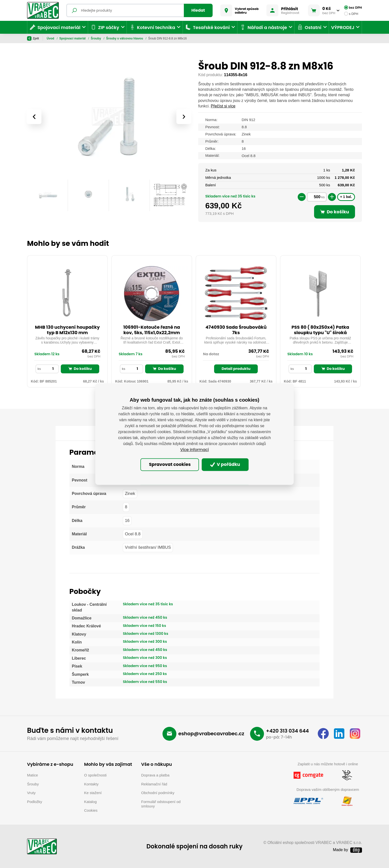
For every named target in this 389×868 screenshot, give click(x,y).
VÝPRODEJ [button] (343, 27)
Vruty (31, 793)
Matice (32, 775)
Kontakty (91, 784)
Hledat (198, 10)
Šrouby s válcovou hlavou (125, 38)
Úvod (51, 38)
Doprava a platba (155, 775)
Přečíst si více (223, 106)
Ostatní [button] (309, 27)
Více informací (194, 450)
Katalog (90, 802)
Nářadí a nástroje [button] (263, 27)
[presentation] (34, 117)
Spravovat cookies (170, 465)
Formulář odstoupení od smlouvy (161, 804)
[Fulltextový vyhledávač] (139, 10)
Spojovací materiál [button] (55, 27)
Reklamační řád (154, 784)
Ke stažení (93, 793)
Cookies (91, 810)
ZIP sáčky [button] (105, 27)
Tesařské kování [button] (207, 27)
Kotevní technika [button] (152, 27)
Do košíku (80, 369)
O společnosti (95, 775)
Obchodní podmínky (158, 793)
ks (323, 197)
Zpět (33, 38)
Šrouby (96, 38)
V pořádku (225, 465)
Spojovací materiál (73, 38)
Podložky (35, 802)
